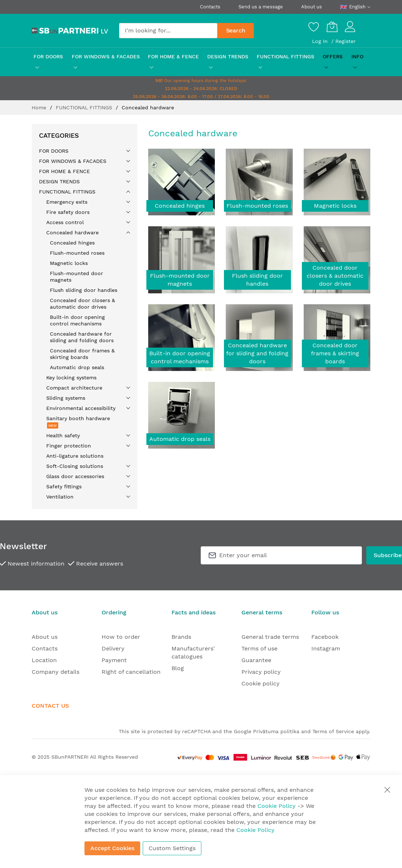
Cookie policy (261, 683)
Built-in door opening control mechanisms (180, 357)
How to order (121, 637)
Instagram (326, 648)
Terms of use (259, 648)
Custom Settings (172, 848)
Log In (321, 41)
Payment (114, 660)
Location (44, 660)
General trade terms (270, 637)
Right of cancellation (131, 672)
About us (312, 7)
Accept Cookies (112, 848)
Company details (56, 672)
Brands (181, 637)
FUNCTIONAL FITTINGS (85, 107)
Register (346, 41)
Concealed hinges (180, 206)
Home (40, 107)
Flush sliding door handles (257, 280)
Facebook (325, 637)
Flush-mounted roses (257, 206)
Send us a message (261, 7)
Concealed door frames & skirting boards (335, 353)
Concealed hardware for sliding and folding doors (257, 353)
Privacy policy (261, 672)
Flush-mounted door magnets (180, 280)
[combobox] (168, 31)
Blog (178, 668)
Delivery (113, 648)
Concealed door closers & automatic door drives (335, 276)
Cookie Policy (277, 806)
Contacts (210, 7)
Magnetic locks (335, 206)
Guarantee (256, 660)
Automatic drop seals (180, 439)
